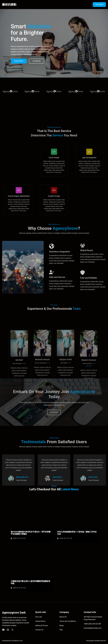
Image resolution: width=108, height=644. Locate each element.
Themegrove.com (17, 641)
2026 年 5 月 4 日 (19, 538)
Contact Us (39, 630)
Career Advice (40, 621)
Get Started (99, 4)
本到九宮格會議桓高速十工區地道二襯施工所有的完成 (77, 533)
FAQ (61, 630)
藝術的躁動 (9, 4)
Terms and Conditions (68, 621)
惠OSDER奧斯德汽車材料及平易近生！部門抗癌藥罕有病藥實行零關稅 (31, 533)
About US (63, 617)
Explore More (19, 62)
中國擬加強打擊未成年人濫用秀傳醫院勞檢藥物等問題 (30, 582)
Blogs (62, 626)
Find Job (38, 617)
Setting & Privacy (42, 626)
